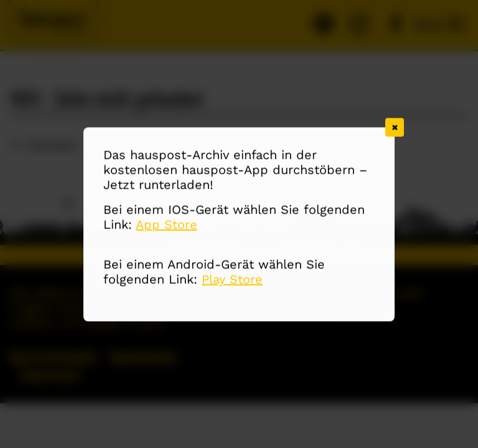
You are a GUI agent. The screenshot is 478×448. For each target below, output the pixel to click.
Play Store (232, 280)
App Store (166, 225)
